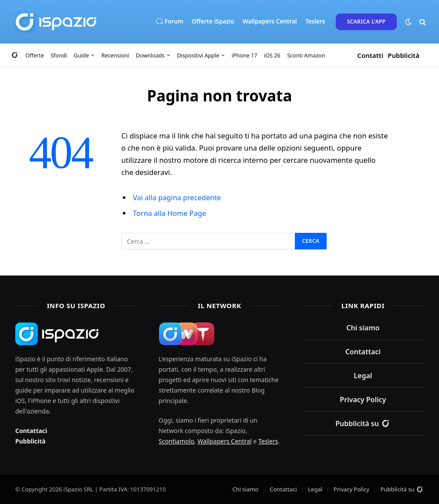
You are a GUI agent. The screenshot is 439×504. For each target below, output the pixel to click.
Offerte (34, 55)
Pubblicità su (363, 423)
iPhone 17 (245, 55)
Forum (169, 22)
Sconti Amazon (306, 55)
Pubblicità (404, 55)
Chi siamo (363, 327)
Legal (363, 375)
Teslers (315, 21)
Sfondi (59, 55)
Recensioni (115, 55)
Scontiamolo (176, 441)
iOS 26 (272, 55)
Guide (81, 55)
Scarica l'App (366, 22)
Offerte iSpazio (213, 21)
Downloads (150, 55)
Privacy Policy (363, 399)
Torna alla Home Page (170, 213)
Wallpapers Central (270, 21)
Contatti (370, 55)
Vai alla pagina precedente (177, 197)
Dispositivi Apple (198, 55)
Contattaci (31, 430)
